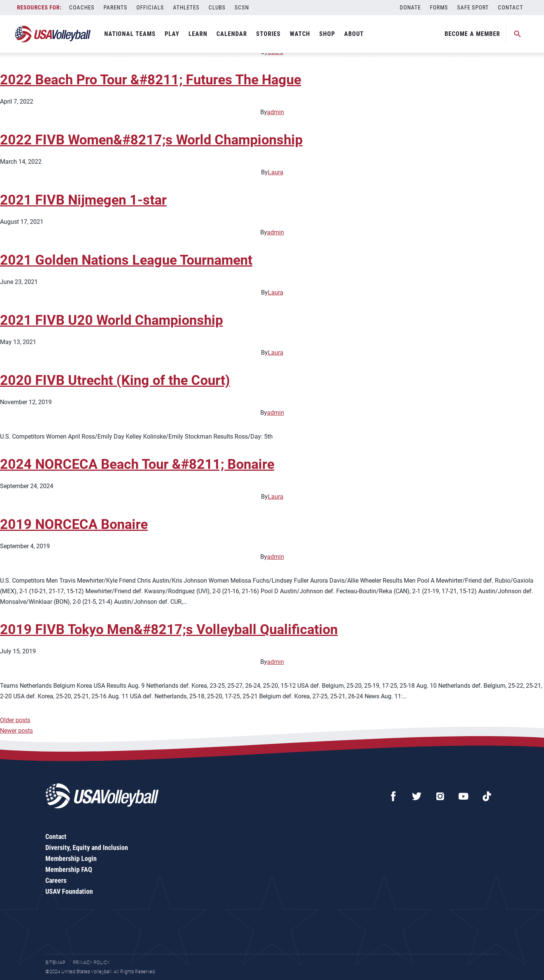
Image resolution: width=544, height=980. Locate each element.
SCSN (242, 8)
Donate (410, 8)
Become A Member (472, 34)
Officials (150, 8)
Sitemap (55, 962)
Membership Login (71, 858)
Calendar (232, 34)
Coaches (82, 8)
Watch (300, 34)
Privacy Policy (91, 962)
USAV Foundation (69, 891)
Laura (276, 172)
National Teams (130, 34)
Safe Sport (473, 8)
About (354, 34)
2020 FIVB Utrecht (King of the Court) (115, 380)
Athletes (186, 8)
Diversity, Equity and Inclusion (87, 847)
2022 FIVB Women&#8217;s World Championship (151, 140)
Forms (439, 8)
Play (172, 34)
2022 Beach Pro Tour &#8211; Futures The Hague (151, 80)
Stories (268, 34)
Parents (115, 8)
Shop (327, 34)
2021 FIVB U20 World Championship (111, 320)
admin (276, 112)
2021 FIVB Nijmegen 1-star (83, 200)
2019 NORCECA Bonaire (74, 524)
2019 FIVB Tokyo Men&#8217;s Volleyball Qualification (169, 630)
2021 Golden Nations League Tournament (126, 260)
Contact (511, 8)
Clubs (217, 8)
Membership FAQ (69, 869)
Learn (198, 34)
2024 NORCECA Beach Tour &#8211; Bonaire (137, 464)
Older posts (15, 720)
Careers (56, 880)
